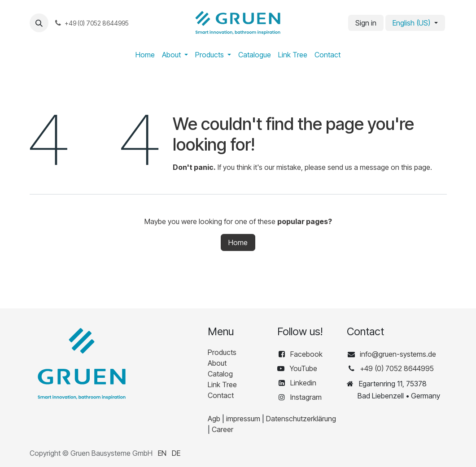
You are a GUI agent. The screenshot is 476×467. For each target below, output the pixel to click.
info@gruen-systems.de (398, 354)
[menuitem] (145, 55)
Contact (221, 395)
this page (416, 167)
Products (222, 352)
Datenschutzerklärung (301, 419)
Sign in (366, 23)
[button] (39, 23)
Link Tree (222, 385)
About (217, 363)
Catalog (220, 374)
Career (223, 429)
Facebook (307, 354)
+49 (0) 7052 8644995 (397, 368)
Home (238, 242)
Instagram (306, 397)
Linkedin (303, 383)
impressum (243, 419)
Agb (214, 419)
